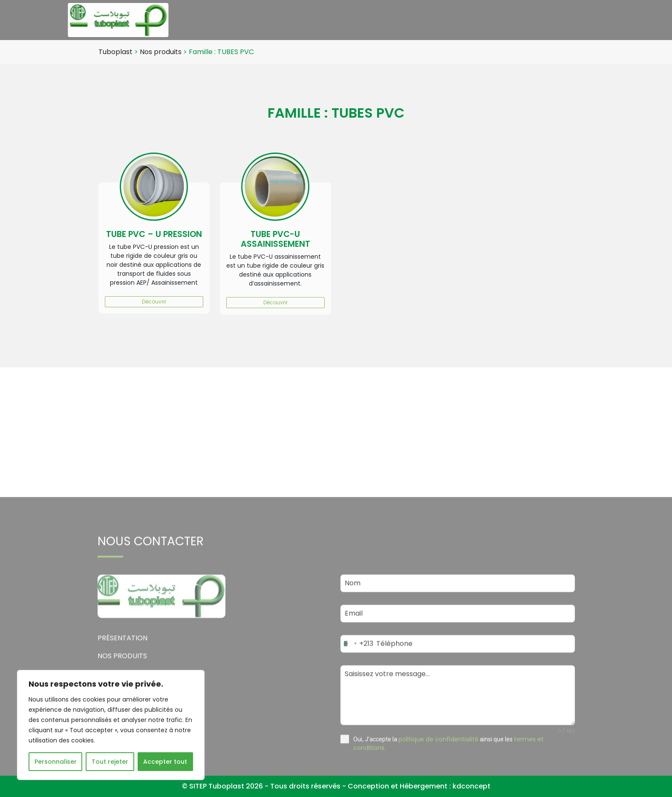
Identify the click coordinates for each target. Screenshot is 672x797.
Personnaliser (56, 762)
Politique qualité (553, 20)
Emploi (496, 20)
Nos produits (398, 20)
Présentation (340, 20)
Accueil (293, 20)
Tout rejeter (110, 762)
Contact (610, 20)
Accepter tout (165, 762)
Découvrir (154, 302)
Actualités (452, 20)
